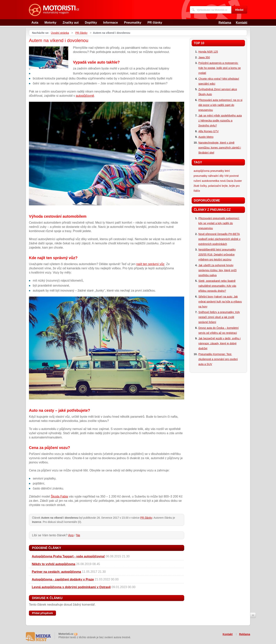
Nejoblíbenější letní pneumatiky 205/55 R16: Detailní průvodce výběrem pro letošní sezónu (217, 255)
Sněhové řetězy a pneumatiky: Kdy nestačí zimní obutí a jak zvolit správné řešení (219, 317)
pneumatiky (217, 171)
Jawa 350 (204, 57)
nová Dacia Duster (231, 181)
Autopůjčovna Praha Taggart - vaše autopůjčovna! (68, 556)
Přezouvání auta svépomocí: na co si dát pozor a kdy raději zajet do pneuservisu (220, 105)
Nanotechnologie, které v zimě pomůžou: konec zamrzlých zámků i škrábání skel (220, 148)
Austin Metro (206, 137)
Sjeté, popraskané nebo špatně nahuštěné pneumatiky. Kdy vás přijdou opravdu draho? (217, 286)
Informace (110, 23)
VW (226, 176)
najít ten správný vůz (150, 264)
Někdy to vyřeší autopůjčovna (54, 564)
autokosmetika (210, 181)
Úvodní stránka (60, 33)
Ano (71, 535)
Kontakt (242, 23)
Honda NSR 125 (208, 52)
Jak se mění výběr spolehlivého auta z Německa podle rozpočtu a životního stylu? (220, 121)
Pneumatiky (133, 23)
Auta (35, 23)
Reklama (225, 23)
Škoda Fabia (59, 496)
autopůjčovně (85, 96)
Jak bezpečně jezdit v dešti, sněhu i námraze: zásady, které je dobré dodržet (219, 343)
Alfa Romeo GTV (209, 131)
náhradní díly (216, 176)
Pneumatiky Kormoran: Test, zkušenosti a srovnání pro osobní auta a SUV (218, 359)
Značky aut (71, 23)
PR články (155, 23)
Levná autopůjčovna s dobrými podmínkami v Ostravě (71, 587)
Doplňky (91, 23)
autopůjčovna (202, 171)
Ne (78, 535)
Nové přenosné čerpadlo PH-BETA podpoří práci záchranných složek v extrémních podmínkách (219, 239)
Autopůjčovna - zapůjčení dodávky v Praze (63, 579)
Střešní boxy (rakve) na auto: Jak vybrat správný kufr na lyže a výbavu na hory (220, 302)
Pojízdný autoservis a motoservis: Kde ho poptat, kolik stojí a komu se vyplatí (220, 68)
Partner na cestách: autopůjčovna (56, 572)
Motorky (50, 23)
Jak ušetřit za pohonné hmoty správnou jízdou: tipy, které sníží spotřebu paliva (218, 270)
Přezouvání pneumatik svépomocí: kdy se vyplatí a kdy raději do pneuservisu (219, 223)
